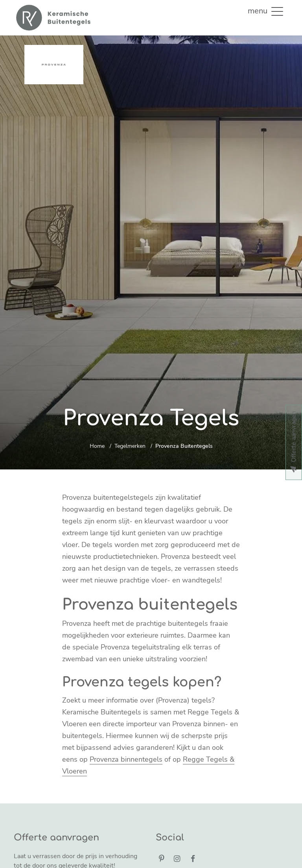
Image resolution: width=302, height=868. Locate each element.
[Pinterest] (162, 859)
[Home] (53, 18)
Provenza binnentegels (126, 759)
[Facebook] (193, 859)
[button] (277, 11)
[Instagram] (177, 859)
